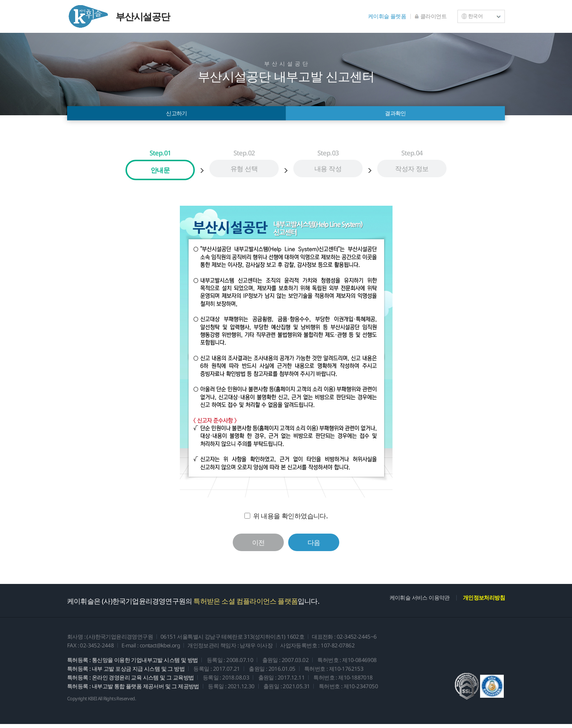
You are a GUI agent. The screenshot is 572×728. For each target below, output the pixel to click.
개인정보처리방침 (484, 601)
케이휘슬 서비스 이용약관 (420, 601)
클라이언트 (431, 16)
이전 (258, 546)
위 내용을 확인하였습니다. (291, 520)
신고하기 (177, 115)
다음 (314, 546)
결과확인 (395, 115)
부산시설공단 (119, 16)
